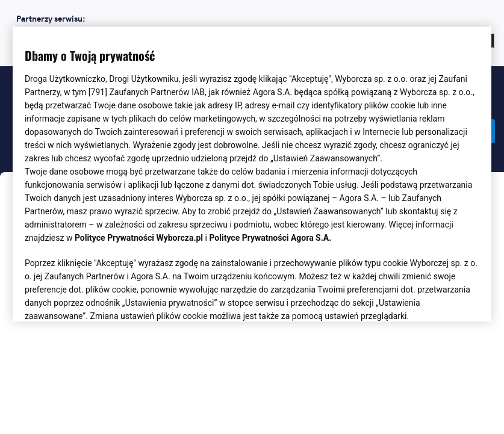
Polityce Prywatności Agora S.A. (270, 238)
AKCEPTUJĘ (439, 299)
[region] (252, 173)
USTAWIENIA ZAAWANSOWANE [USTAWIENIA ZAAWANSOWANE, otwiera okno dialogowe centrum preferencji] (103, 298)
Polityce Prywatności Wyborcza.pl (139, 238)
